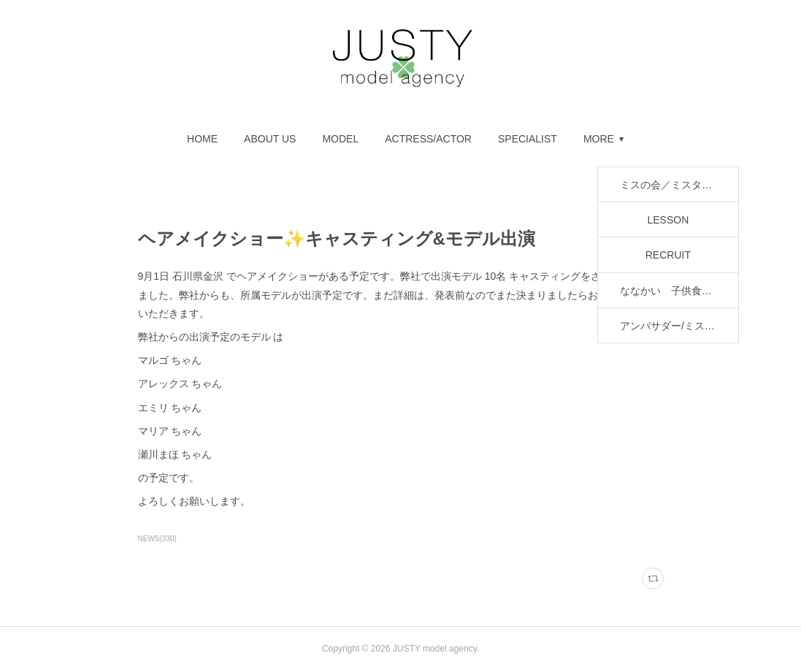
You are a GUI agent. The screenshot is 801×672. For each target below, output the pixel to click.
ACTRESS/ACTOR (275, 139)
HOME (49, 139)
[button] (49, 139)
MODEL (188, 139)
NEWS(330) (157, 539)
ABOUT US (116, 139)
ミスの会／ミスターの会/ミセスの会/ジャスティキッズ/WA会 (570, 139)
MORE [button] (752, 139)
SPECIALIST (374, 139)
